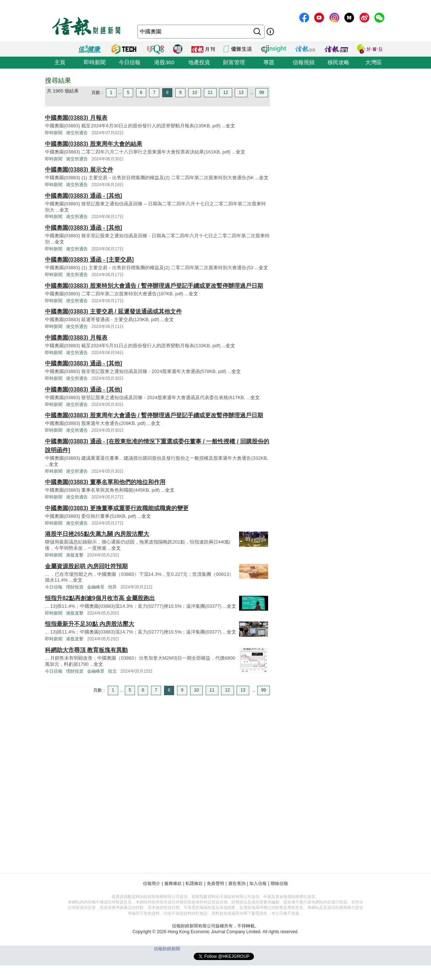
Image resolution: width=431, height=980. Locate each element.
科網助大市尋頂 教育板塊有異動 (86, 650)
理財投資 (75, 587)
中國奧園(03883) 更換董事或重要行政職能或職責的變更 (117, 508)
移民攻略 (338, 62)
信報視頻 (304, 62)
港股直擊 (75, 555)
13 (241, 93)
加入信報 (258, 883)
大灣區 (373, 62)
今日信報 (130, 62)
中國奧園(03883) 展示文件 (79, 170)
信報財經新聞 (167, 949)
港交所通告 (77, 133)
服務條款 (173, 883)
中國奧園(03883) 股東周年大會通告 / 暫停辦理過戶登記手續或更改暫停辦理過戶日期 (154, 415)
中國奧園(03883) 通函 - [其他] (83, 196)
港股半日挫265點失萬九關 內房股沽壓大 (97, 534)
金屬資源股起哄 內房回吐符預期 (86, 566)
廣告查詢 (237, 883)
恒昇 (112, 587)
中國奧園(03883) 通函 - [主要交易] (89, 260)
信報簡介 (152, 883)
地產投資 (199, 62)
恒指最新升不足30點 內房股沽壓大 (90, 624)
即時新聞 (95, 62)
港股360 (164, 62)
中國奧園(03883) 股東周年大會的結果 (94, 144)
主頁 (60, 62)
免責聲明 (215, 883)
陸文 (112, 671)
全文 (230, 126)
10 (195, 93)
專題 (269, 62)
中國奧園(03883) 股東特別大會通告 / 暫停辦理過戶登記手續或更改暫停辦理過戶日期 (154, 286)
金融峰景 (96, 587)
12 (225, 93)
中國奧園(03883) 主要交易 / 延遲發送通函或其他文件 (113, 311)
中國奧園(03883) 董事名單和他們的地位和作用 (105, 482)
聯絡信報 (279, 883)
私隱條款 (194, 883)
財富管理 (234, 62)
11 (210, 93)
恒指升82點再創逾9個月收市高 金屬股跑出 (100, 598)
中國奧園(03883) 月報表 (76, 118)
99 (262, 93)
